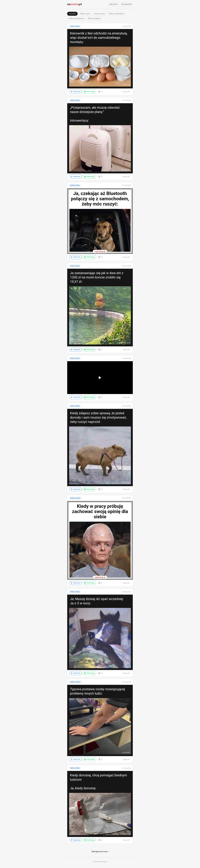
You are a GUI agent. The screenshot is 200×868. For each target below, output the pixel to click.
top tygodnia (126, 4)
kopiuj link (126, 92)
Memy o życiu (85, 14)
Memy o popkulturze (76, 18)
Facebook (75, 91)
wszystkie (72, 14)
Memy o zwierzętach (117, 14)
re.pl (74, 4)
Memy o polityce (94, 18)
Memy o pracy (100, 14)
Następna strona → (101, 851)
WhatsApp (89, 91)
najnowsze (113, 4)
